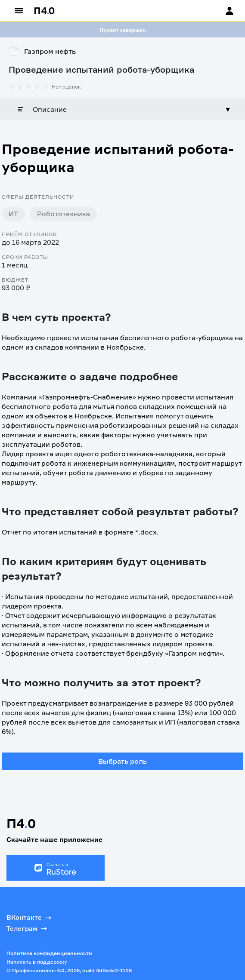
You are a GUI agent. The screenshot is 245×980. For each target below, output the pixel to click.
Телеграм (28, 928)
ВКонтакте (30, 918)
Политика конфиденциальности (49, 953)
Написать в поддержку (37, 962)
